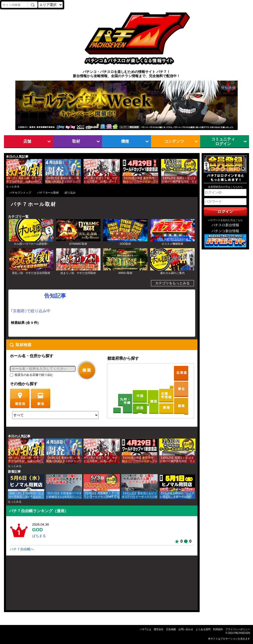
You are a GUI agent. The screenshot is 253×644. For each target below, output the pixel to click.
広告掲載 (171, 629)
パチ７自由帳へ (22, 549)
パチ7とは (146, 629)
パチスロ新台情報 (225, 225)
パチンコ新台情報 (225, 231)
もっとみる (13, 186)
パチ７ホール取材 (48, 193)
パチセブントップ (20, 193)
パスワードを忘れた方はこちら (225, 220)
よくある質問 (203, 629)
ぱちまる (39, 536)
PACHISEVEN (242, 633)
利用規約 (218, 629)
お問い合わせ (186, 629)
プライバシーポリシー (238, 629)
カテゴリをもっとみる (172, 283)
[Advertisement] (30, 585)
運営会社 (159, 629)
